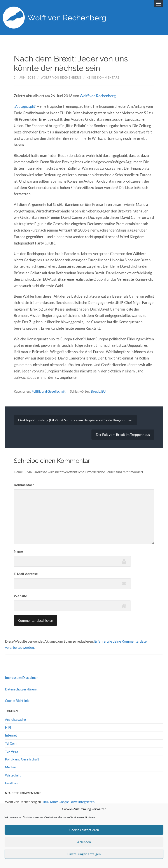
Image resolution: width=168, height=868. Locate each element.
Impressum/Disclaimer (21, 678)
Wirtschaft (13, 775)
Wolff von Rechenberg (67, 18)
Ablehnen (84, 842)
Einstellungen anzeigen (84, 854)
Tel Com (11, 743)
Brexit (95, 391)
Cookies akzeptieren (84, 830)
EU (103, 391)
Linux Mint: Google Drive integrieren (68, 802)
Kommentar (24, 485)
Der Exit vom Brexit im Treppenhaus (123, 434)
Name (18, 551)
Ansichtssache (15, 719)
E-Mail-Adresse (26, 574)
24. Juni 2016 (25, 77)
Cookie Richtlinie (17, 701)
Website (20, 596)
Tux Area (11, 751)
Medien (10, 767)
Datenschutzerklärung (21, 689)
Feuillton (11, 783)
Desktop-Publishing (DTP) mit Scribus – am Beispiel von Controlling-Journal (75, 420)
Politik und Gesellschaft (49, 391)
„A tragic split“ (25, 106)
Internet (11, 735)
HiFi (8, 727)
